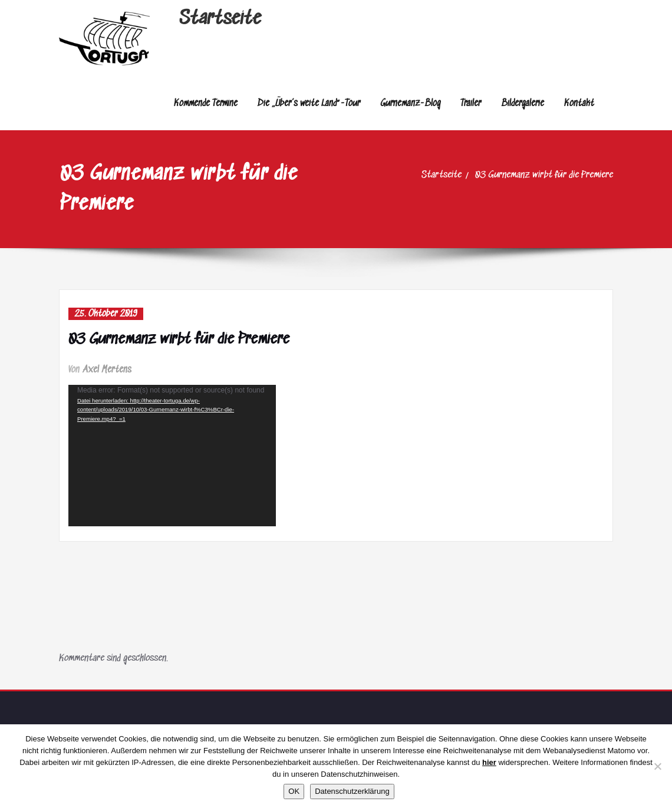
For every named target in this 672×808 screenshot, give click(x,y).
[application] (172, 456)
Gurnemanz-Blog (410, 103)
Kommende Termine (206, 103)
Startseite (220, 19)
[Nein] (657, 766)
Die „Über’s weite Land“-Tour (309, 103)
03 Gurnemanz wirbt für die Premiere (544, 175)
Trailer (471, 103)
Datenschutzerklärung (352, 791)
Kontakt (579, 103)
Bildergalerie (523, 103)
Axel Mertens (107, 370)
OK (294, 791)
